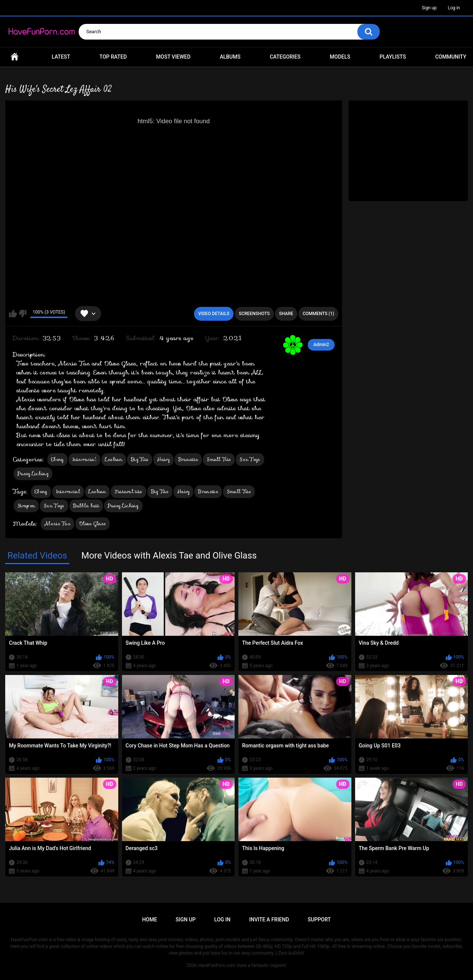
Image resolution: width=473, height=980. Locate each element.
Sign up (429, 8)
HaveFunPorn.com (217, 965)
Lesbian (114, 459)
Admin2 (321, 345)
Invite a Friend (269, 920)
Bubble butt (86, 506)
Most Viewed (173, 57)
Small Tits (219, 459)
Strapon (26, 506)
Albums (230, 57)
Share (286, 314)
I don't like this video (23, 314)
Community (451, 57)
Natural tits (129, 491)
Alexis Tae (57, 524)
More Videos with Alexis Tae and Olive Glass (169, 556)
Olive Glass (93, 524)
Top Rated (113, 57)
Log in (454, 8)
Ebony (57, 459)
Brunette (188, 459)
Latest (61, 57)
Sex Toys (250, 459)
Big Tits (140, 459)
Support (319, 920)
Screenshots (254, 314)
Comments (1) (318, 314)
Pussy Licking (33, 474)
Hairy (163, 459)
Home (15, 57)
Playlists (393, 57)
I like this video (13, 314)
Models (340, 57)
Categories (285, 57)
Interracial (84, 459)
